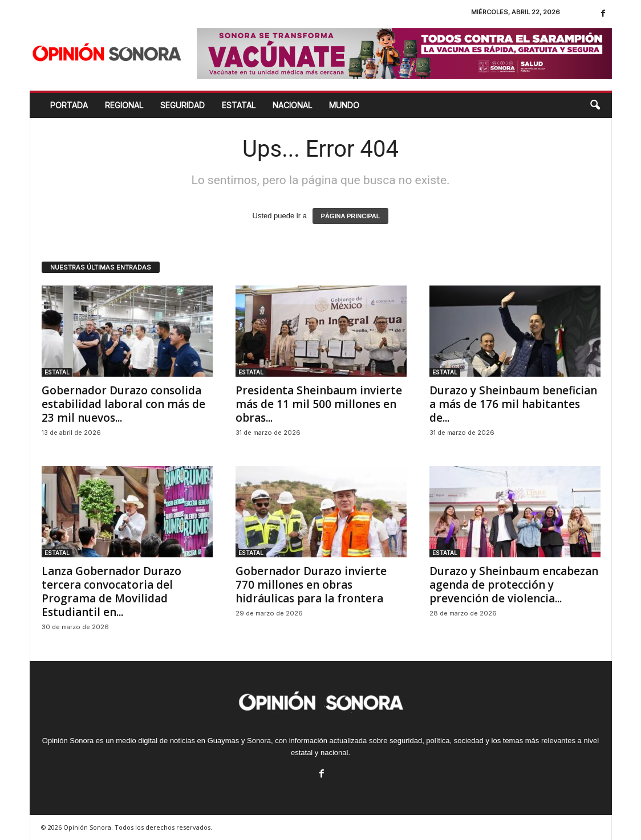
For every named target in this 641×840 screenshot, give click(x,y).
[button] (595, 105)
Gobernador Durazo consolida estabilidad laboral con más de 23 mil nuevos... (123, 404)
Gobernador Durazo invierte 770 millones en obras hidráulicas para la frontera (311, 585)
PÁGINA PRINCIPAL (351, 216)
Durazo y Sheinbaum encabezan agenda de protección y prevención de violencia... (514, 585)
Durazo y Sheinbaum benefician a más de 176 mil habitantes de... (513, 404)
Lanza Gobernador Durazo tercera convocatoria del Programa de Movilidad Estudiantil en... (111, 592)
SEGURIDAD (182, 105)
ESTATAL (239, 105)
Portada (69, 105)
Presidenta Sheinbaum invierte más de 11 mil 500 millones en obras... (319, 404)
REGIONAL (124, 105)
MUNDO (344, 105)
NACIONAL (292, 105)
